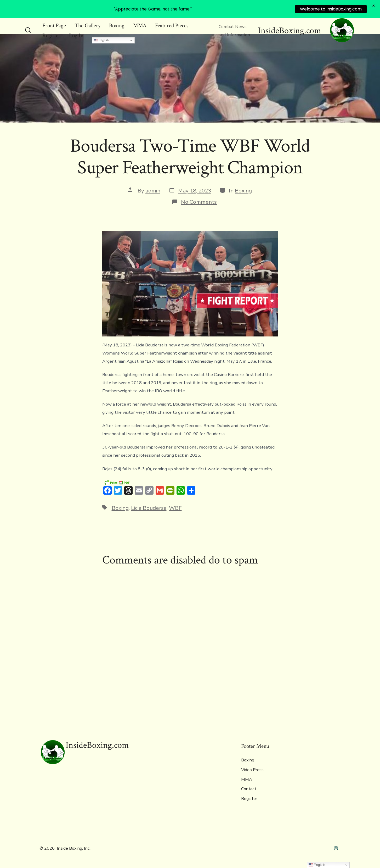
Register (51, 35)
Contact (249, 789)
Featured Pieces (172, 26)
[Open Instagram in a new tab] (336, 848)
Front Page (54, 26)
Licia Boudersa (149, 508)
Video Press (252, 770)
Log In (76, 35)
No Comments (199, 202)
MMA (140, 26)
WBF (175, 508)
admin (153, 191)
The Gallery (87, 26)
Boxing (117, 26)
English (101, 40)
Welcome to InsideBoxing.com (331, 9)
